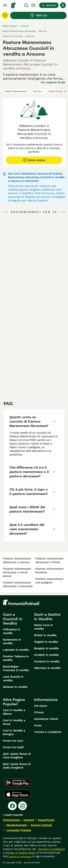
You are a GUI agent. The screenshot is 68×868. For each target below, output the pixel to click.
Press (38, 725)
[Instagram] (22, 806)
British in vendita (45, 635)
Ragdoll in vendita (46, 642)
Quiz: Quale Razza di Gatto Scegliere (17, 766)
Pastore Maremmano (17, 91)
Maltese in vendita (15, 687)
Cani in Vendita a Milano (14, 712)
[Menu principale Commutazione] (5, 5)
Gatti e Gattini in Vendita (47, 617)
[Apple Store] (17, 794)
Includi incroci (57, 91)
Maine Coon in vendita (44, 627)
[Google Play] (17, 783)
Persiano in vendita (47, 661)
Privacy (39, 712)
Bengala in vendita (46, 648)
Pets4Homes (11, 820)
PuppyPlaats (46, 820)
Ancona (39, 91)
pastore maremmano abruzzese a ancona (17, 560)
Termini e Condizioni (48, 732)
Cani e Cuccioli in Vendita (13, 619)
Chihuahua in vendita (12, 631)
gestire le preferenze (20, 857)
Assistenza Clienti (46, 719)
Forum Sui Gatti (13, 747)
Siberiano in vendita (47, 668)
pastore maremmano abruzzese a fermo (49, 560)
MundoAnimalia (17, 825)
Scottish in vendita (46, 655)
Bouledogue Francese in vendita (16, 668)
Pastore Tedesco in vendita (16, 658)
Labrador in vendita (16, 650)
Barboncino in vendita (12, 641)
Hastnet (29, 820)
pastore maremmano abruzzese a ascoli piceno (17, 572)
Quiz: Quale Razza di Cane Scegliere (17, 756)
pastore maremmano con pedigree (49, 581)
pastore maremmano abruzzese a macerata (18, 584)
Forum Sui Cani (13, 741)
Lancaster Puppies (19, 830)
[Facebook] (12, 806)
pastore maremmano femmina (49, 571)
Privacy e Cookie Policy (20, 853)
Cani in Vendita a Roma (14, 722)
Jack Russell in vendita (13, 679)
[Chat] (33, 5)
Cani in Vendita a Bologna (14, 732)
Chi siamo (41, 706)
